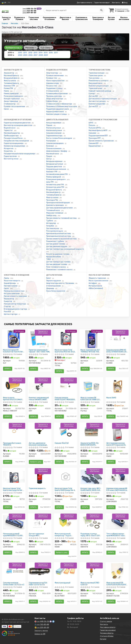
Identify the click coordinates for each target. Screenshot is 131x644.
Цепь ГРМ (50, 182)
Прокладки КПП (95, 138)
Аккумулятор (9, 73)
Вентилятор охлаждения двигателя (18, 125)
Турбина (50, 221)
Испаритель (9, 149)
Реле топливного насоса (56, 267)
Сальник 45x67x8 (62, 443)
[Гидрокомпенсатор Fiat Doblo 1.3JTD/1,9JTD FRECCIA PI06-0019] (40, 571)
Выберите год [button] (13, 48)
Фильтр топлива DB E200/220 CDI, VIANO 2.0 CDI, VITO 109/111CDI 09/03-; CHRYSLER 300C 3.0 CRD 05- (91, 399)
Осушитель (8, 151)
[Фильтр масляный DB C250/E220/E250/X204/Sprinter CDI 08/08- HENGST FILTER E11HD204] (117, 572)
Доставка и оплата (84, 3)
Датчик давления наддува (57, 246)
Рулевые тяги (52, 78)
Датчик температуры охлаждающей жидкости (65, 249)
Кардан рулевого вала (55, 112)
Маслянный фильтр (12, 76)
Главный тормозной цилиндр (100, 91)
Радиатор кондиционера (14, 143)
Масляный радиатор (12, 133)
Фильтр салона (10, 81)
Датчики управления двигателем (60, 208)
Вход (125, 3)
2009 (46, 55)
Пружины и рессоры (54, 96)
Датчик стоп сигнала (97, 101)
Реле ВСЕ (8, 312)
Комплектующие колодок (99, 86)
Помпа (7, 91)
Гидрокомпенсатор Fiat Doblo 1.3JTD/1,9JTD (38, 584)
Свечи (6, 109)
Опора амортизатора (55, 99)
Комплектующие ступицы (57, 114)
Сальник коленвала (54, 149)
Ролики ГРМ (9, 88)
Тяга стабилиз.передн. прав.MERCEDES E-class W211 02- (116, 535)
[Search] (101, 10)
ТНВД (49, 259)
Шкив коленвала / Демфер (57, 151)
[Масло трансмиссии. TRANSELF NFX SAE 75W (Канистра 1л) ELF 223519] (91, 339)
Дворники (50, 288)
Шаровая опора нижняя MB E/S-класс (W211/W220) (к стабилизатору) (117, 489)
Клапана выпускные (54, 130)
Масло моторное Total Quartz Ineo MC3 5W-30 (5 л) (65, 351)
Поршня (49, 125)
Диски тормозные (11, 101)
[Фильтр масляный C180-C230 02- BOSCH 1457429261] (91, 571)
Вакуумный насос (96, 83)
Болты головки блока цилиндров (59, 138)
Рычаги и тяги (52, 86)
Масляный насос (53, 154)
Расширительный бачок (13, 138)
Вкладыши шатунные (55, 164)
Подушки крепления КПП (98, 136)
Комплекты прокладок (55, 205)
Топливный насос (53, 210)
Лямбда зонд (52, 216)
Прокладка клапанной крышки (58, 203)
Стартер (7, 306)
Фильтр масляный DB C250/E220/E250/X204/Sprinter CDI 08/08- (117, 584)
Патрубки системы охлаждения (17, 141)
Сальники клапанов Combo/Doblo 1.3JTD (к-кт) (14, 584)
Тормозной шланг (96, 88)
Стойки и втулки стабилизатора (59, 104)
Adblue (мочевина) (96, 288)
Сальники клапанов (54, 133)
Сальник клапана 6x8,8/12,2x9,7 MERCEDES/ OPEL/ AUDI (65, 399)
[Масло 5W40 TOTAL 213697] (117, 386)
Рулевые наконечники (55, 76)
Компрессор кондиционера (15, 146)
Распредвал (51, 141)
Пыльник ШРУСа (95, 128)
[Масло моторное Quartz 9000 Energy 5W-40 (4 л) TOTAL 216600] (66, 477)
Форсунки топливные (55, 213)
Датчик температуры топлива (59, 262)
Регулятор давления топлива (58, 254)
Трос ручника (94, 78)
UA (4, 3)
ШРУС (91, 123)
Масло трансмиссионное (99, 281)
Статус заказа (106, 621)
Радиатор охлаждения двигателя (17, 123)
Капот (49, 278)
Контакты (116, 3)
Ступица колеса (53, 91)
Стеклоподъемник (54, 286)
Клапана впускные (54, 128)
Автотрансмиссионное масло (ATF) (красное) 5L (116, 444)
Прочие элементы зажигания (15, 296)
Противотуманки (11, 286)
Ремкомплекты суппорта (99, 81)
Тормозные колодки (97, 73)
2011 (25, 53)
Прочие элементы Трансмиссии (101, 141)
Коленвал (50, 146)
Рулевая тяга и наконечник (15, 106)
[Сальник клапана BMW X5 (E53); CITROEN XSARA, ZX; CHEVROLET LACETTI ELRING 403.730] (117, 338)
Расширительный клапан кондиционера (20, 154)
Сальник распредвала (55, 143)
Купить (8, 369)
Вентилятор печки (11, 159)
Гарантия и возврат (102, 3)
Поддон (49, 156)
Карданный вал (95, 146)
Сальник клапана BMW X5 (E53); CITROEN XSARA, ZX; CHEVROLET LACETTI (117, 351)
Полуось (92, 125)
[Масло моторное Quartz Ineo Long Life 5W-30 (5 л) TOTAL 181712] (14, 477)
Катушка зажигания (12, 294)
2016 (51, 53)
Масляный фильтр (54, 192)
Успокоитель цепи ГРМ (55, 187)
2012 (30, 53)
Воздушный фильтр (12, 78)
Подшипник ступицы (55, 88)
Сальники (93, 133)
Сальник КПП (94, 143)
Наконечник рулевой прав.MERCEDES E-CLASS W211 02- (13, 535)
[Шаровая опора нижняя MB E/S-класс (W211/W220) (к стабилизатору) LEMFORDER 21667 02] (117, 477)
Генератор (8, 301)
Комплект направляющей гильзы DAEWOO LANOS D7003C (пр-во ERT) (39, 399)
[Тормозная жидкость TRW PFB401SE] (40, 477)
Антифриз (93, 283)
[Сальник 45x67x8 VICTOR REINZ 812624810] (66, 431)
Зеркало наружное (54, 281)
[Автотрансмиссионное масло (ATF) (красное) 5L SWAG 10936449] (117, 432)
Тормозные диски (96, 76)
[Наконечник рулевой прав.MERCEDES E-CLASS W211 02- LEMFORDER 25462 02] (14, 522)
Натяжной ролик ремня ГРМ (57, 174)
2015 (46, 53)
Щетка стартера (11, 314)
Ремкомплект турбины (55, 241)
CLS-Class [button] (46, 48)
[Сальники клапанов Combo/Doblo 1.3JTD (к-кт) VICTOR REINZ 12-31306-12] (14, 571)
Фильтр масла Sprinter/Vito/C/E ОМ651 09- (13, 399)
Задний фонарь (10, 283)
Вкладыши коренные (55, 161)
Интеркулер (51, 223)
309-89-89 (29, 13)
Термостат (8, 130)
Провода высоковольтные (14, 291)
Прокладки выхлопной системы (59, 236)
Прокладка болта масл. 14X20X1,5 (12, 444)
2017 (56, 53)
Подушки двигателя (54, 167)
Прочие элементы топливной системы (62, 218)
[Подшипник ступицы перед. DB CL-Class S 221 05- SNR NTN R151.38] (91, 522)
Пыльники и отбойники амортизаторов (62, 106)
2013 (35, 53)
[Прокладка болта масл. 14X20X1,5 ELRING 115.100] (14, 431)
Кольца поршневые (54, 123)
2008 (41, 55)
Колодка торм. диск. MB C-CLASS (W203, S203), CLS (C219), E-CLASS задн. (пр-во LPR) (91, 489)
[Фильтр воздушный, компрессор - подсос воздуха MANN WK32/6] (66, 522)
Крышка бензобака (54, 257)
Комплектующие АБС (97, 104)
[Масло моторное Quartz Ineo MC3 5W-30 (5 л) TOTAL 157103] (66, 338)
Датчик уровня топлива (56, 244)
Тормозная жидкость (37, 489)
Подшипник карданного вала (58, 109)
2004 (20, 55)
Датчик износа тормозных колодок (103, 99)
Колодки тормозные (12, 99)
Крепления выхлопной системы (59, 234)
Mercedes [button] (31, 48)
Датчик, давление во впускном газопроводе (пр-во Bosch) (38, 444)
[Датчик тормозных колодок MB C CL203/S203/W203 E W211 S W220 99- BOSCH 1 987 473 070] (40, 522)
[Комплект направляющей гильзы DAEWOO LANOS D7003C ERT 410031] (40, 386)
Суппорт (92, 94)
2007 (36, 55)
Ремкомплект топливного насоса (60, 270)
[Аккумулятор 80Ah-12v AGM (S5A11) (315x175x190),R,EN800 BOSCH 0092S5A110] (91, 431)
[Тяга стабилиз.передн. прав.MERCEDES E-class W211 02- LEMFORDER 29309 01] (117, 522)
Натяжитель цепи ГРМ (55, 185)
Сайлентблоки (52, 101)
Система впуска (53, 228)
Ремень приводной (11, 94)
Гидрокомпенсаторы (55, 136)
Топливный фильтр (12, 83)
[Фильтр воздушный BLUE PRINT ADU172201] (66, 571)
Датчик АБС (94, 96)
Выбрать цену (36, 462)
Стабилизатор (10, 104)
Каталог (103, 639)
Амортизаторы (52, 73)
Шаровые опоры (53, 83)
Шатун (49, 159)
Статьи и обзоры (107, 636)
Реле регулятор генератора (15, 304)
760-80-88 (29, 11)
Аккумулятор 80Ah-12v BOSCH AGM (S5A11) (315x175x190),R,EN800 (90, 444)
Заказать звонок (41, 631)
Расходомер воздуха (55, 231)
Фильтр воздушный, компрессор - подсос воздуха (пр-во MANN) (63, 535)
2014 (40, 53)
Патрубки (50, 226)
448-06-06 (30, 9)
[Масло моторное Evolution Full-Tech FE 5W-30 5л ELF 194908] (14, 339)
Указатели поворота (12, 281)
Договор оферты (107, 633)
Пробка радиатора (11, 136)
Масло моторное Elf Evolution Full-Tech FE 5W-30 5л (13, 351)
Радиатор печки (10, 156)
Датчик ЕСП (94, 106)
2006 (30, 55)
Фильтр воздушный (63, 583)
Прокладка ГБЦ (52, 200)
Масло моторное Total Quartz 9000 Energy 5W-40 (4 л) (65, 489)
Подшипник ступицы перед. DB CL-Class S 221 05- (90, 535)
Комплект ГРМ (10, 86)
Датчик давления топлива (57, 264)
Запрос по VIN (40, 634)
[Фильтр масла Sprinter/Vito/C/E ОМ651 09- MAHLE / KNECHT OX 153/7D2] (14, 386)
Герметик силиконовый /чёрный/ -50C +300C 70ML (39, 351)
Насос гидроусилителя (56, 81)
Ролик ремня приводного (14, 96)
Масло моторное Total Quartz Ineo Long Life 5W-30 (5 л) (13, 489)
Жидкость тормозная (97, 278)
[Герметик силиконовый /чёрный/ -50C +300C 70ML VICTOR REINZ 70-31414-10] (40, 339)
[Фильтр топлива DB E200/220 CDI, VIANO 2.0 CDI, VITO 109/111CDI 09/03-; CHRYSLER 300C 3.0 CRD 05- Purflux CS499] (91, 386)
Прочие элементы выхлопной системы (62, 239)
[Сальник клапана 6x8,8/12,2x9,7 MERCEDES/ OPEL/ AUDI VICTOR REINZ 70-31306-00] (66, 386)
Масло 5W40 (111, 398)
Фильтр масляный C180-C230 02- (90, 584)
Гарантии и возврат (108, 630)
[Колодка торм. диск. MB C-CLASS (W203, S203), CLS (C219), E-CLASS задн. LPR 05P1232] (91, 477)
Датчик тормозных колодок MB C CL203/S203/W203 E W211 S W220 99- (39, 535)
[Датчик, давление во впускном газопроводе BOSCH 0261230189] (40, 431)
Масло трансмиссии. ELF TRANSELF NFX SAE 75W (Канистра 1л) (90, 351)
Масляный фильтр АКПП (98, 130)
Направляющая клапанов (56, 169)
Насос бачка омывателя (56, 291)
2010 (20, 53)
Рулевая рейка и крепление (57, 94)
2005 (25, 55)
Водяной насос (10, 128)
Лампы (7, 278)
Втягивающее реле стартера (16, 309)
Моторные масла (95, 286)
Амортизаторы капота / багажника (60, 283)
